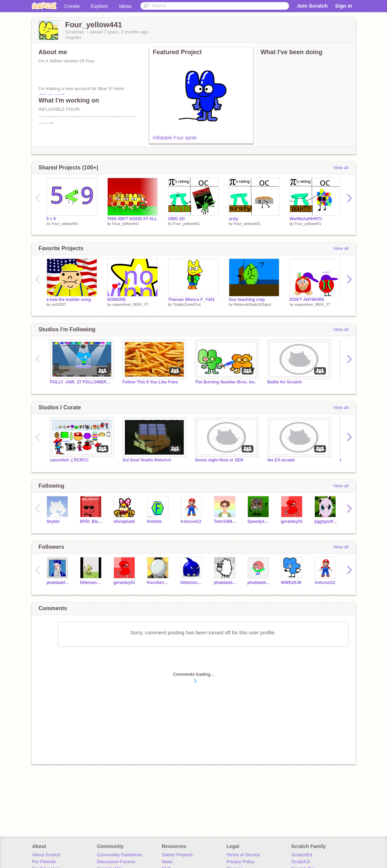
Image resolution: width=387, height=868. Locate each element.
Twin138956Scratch (226, 521)
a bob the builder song (69, 300)
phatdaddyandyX (226, 583)
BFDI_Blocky (92, 521)
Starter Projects (177, 855)
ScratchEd (302, 855)
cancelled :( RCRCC (70, 460)
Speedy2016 (259, 521)
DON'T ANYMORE (307, 300)
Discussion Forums (116, 862)
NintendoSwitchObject (252, 304)
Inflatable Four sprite (175, 138)
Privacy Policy (240, 862)
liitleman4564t (92, 583)
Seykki (53, 521)
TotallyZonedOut (187, 304)
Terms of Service (243, 855)
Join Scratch (312, 6)
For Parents (44, 862)
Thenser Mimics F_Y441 (192, 300)
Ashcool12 (191, 521)
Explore (100, 6)
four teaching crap (247, 300)
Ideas (125, 6)
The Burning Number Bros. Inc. (226, 382)
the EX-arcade (281, 460)
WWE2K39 (291, 583)
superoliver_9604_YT (130, 304)
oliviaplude (124, 521)
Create (72, 6)
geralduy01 (292, 521)
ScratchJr (301, 862)
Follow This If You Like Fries (150, 382)
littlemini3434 (192, 583)
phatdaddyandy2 (259, 583)
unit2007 (59, 304)
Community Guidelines (120, 855)
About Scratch (46, 855)
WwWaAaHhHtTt (306, 219)
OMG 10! (177, 219)
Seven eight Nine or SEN (219, 460)
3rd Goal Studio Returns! (147, 460)
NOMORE (117, 300)
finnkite (154, 521)
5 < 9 (51, 219)
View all (341, 168)
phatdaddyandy (58, 583)
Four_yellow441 (65, 224)
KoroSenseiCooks (159, 583)
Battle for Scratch (285, 382)
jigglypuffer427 (326, 521)
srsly (234, 219)
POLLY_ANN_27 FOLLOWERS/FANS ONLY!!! (81, 382)
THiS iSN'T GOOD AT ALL (132, 219)
